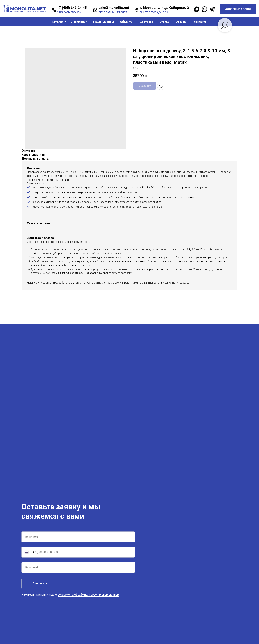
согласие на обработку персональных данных (89, 595)
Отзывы (181, 22)
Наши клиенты (104, 22)
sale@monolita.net (114, 8)
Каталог (58, 22)
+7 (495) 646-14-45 (72, 8)
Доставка (146, 22)
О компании (79, 22)
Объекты (127, 22)
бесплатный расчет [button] (113, 12)
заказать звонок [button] (69, 12)
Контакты (200, 22)
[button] (238, 9)
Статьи (164, 22)
